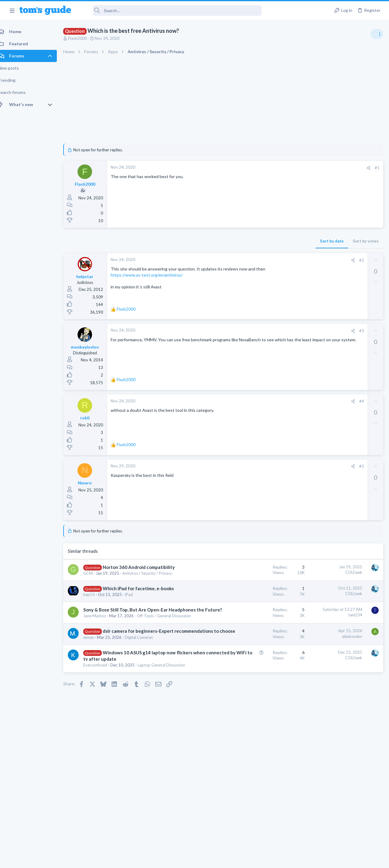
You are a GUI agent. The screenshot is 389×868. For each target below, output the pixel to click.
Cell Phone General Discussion (329, 511)
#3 (264, 331)
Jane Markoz (101, 640)
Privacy (210, 859)
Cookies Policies (172, 859)
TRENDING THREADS (312, 329)
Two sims (312, 494)
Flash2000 (84, 38)
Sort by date (234, 241)
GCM (95, 580)
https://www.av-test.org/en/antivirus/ (153, 281)
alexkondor (255, 666)
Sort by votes (268, 241)
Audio (308, 412)
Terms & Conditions (252, 859)
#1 (280, 168)
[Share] (271, 168)
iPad (136, 613)
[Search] (170, 10)
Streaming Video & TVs (323, 370)
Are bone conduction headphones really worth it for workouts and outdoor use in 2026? (341, 389)
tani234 (258, 633)
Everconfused (102, 721)
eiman (95, 680)
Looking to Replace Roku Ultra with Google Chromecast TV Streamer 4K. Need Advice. (341, 348)
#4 (264, 401)
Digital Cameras (145, 680)
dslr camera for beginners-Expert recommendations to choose (128, 668)
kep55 (96, 613)
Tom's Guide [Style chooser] (340, 834)
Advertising (129, 859)
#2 (264, 260)
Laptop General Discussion (326, 447)
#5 (264, 466)
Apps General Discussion (325, 541)
